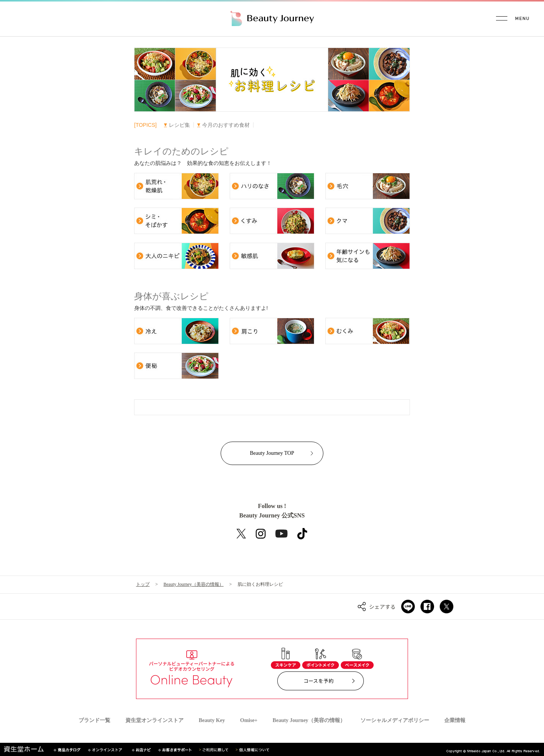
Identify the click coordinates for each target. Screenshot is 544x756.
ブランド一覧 (94, 721)
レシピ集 (177, 125)
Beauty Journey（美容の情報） (194, 584)
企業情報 (455, 721)
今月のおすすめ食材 (223, 125)
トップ (143, 584)
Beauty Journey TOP (272, 453)
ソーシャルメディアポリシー (395, 721)
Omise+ (249, 721)
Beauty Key (212, 721)
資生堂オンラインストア (155, 721)
